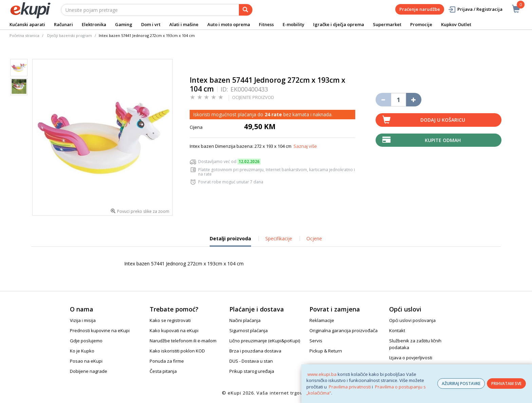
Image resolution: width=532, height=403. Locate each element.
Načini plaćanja (245, 320)
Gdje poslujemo (86, 341)
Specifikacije (279, 238)
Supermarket (387, 24)
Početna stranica (24, 35)
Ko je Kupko (82, 351)
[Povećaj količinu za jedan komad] (414, 100)
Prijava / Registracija (475, 9)
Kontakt (397, 330)
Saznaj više (305, 146)
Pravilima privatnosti (350, 387)
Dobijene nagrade (89, 371)
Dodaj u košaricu (443, 120)
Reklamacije (322, 320)
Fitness (266, 24)
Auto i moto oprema (229, 24)
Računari (63, 24)
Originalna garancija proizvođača (344, 330)
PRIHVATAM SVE (506, 384)
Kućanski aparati (27, 24)
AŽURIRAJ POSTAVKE (461, 384)
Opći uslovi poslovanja (412, 320)
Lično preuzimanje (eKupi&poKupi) (265, 341)
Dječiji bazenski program (70, 35)
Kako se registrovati (170, 320)
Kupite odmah (443, 140)
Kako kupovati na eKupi (174, 330)
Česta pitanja (163, 371)
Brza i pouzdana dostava (255, 351)
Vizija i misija (83, 320)
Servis (316, 341)
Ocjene (314, 238)
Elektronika (94, 24)
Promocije (421, 24)
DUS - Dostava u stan (251, 361)
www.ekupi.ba (322, 374)
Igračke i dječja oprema (339, 24)
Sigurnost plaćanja (249, 330)
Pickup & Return (326, 351)
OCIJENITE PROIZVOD (253, 97)
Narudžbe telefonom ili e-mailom (183, 341)
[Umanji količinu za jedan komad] (383, 100)
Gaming (124, 24)
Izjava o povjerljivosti (411, 358)
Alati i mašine (184, 24)
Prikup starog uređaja (252, 371)
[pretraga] (246, 10)
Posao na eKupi (86, 361)
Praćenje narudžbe (420, 9)
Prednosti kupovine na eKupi (100, 330)
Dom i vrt (151, 24)
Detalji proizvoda (230, 241)
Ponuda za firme (167, 361)
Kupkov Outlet (456, 24)
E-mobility (293, 24)
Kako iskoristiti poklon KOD (177, 351)
